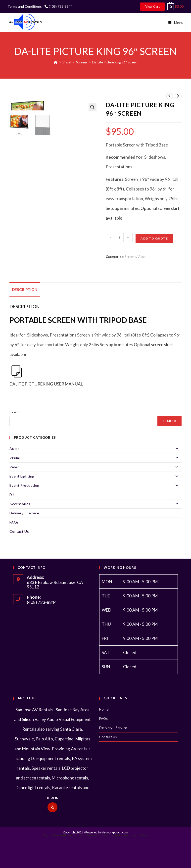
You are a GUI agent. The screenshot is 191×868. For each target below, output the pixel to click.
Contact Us (19, 531)
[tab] (25, 290)
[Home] (56, 62)
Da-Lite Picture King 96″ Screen (115, 62)
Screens (130, 257)
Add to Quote (154, 238)
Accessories (95, 504)
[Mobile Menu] (176, 23)
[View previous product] (170, 96)
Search (15, 412)
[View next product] (178, 96)
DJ (12, 495)
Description (25, 289)
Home (104, 709)
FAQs (14, 522)
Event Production (95, 485)
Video (95, 467)
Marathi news (88, 835)
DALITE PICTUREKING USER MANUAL (46, 375)
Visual (142, 257)
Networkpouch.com (115, 832)
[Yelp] (52, 807)
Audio (95, 449)
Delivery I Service (24, 513)
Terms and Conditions (25, 6)
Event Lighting (95, 476)
